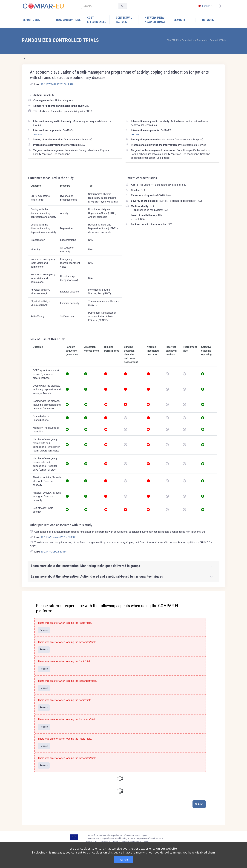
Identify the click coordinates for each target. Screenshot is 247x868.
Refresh (44, 630)
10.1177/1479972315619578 (57, 84)
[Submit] (123, 6)
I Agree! (123, 860)
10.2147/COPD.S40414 (54, 552)
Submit (199, 804)
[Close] (221, 594)
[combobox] (205, 6)
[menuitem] (36, 20)
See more (37, 134)
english (204, 6)
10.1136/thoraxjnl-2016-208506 (58, 537)
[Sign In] (220, 6)
